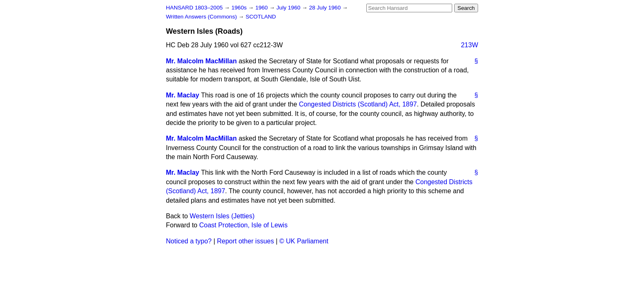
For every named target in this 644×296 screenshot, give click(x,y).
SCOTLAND (261, 17)
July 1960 (289, 8)
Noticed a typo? (189, 241)
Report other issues (245, 241)
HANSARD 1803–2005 (194, 8)
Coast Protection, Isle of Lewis (243, 225)
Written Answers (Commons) (202, 17)
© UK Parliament (304, 241)
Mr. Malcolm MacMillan (201, 61)
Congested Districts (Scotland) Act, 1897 (358, 104)
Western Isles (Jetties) (222, 216)
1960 (262, 8)
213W (469, 45)
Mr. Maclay (183, 95)
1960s (240, 8)
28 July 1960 (325, 8)
